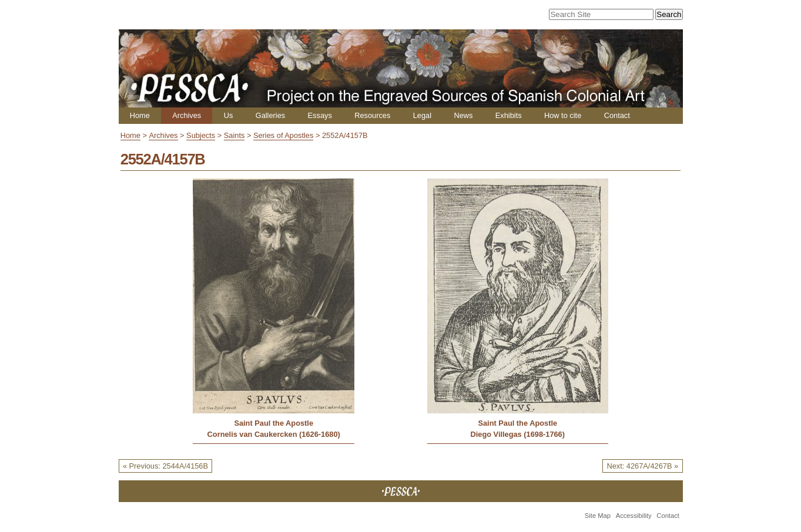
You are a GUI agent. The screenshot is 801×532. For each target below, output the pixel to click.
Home (140, 115)
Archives (187, 115)
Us (229, 115)
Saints (234, 135)
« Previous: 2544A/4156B (165, 466)
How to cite (563, 115)
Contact (617, 115)
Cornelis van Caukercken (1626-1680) (274, 434)
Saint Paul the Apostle (274, 423)
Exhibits (509, 115)
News (463, 115)
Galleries (271, 115)
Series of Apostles (283, 135)
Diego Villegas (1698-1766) (517, 434)
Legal (422, 115)
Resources (372, 115)
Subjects (201, 135)
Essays (320, 115)
